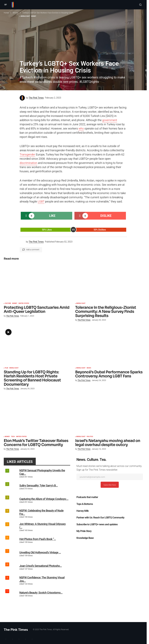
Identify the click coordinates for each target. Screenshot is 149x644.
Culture (8, 303)
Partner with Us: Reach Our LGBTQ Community (100, 518)
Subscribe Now (110, 485)
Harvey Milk (83, 511)
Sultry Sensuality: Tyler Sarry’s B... (39, 485)
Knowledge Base (85, 538)
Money (16, 13)
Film (6, 368)
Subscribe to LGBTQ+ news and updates (97, 524)
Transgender (27, 155)
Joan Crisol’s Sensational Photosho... (41, 566)
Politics (90, 437)
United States (24, 303)
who (81, 129)
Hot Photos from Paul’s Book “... (38, 539)
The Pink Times (16, 630)
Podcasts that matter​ (87, 497)
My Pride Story (84, 531)
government (110, 120)
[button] (6, 5)
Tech (13, 437)
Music (89, 368)
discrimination (28, 163)
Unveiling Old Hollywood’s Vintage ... (40, 552)
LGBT (41, 202)
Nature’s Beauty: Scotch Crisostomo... (41, 593)
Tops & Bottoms (85, 504)
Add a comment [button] (33, 250)
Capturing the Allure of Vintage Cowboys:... (44, 499)
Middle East (81, 303)
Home (6, 13)
